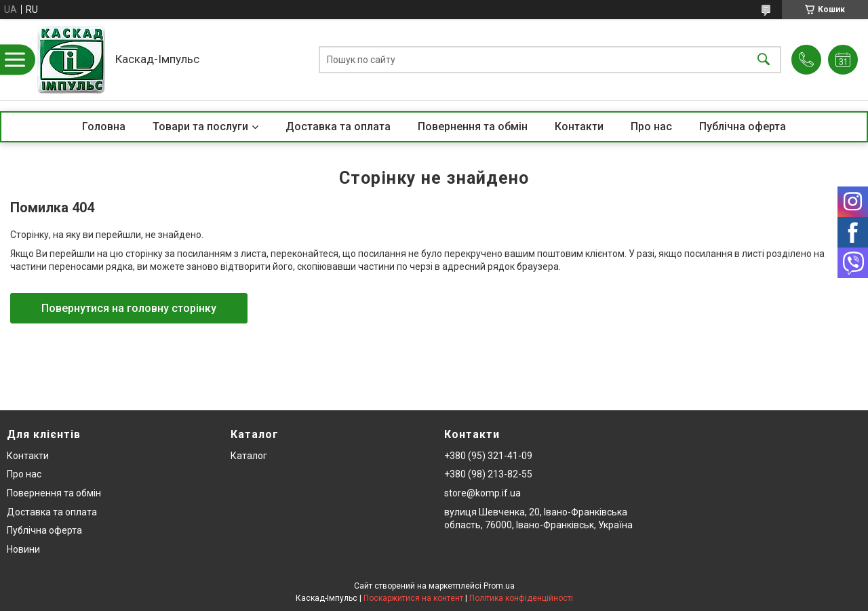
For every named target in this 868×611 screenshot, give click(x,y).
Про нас (651, 126)
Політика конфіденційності (521, 598)
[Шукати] (764, 60)
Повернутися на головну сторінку (129, 308)
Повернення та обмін (473, 126)
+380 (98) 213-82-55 (488, 474)
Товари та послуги (200, 126)
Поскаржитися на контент (413, 598)
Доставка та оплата (338, 126)
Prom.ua (499, 586)
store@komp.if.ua (482, 493)
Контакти (579, 126)
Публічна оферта (743, 126)
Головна (104, 126)
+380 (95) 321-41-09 (488, 456)
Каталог (249, 456)
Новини (23, 549)
